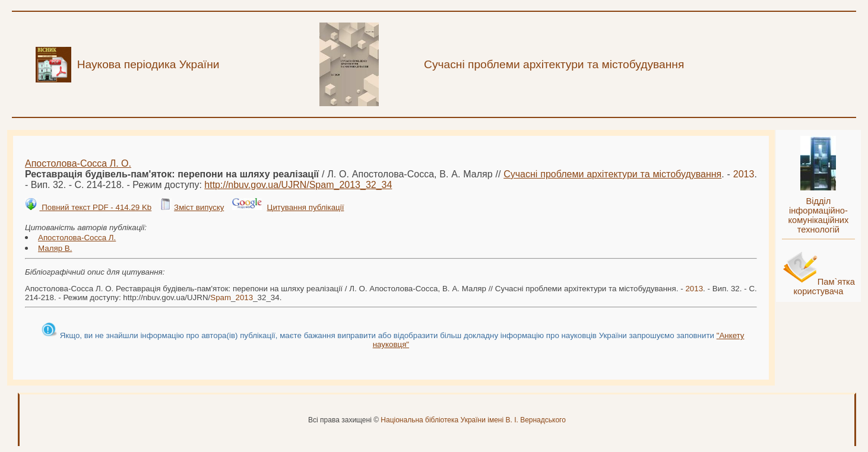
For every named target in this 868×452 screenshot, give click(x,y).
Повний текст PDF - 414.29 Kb (95, 207)
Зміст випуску (199, 207)
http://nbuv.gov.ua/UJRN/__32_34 (298, 185)
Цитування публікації (306, 207)
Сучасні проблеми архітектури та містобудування (612, 174)
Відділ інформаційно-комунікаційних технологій (818, 215)
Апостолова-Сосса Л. (77, 238)
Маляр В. (55, 248)
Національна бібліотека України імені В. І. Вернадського (473, 420)
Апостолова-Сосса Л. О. (78, 163)
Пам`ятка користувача (824, 287)
